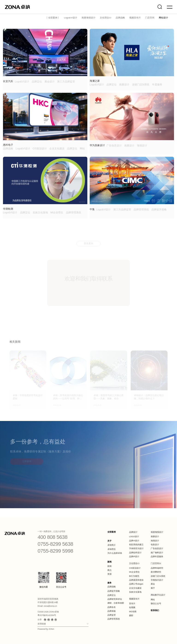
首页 (18, 16)
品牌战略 (120, 18)
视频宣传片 (135, 18)
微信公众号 (156, 603)
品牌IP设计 (134, 557)
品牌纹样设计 (135, 553)
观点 (109, 570)
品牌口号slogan (136, 584)
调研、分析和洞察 (116, 603)
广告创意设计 (114, 145)
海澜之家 (95, 81)
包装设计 (155, 545)
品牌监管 (112, 615)
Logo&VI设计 (71, 18)
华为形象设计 (97, 145)
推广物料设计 (157, 553)
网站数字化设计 (158, 595)
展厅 (153, 588)
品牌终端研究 (157, 568)
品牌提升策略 (159, 209)
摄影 (131, 615)
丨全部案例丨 (53, 18)
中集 (92, 209)
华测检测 (8, 209)
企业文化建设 (57, 148)
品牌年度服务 (157, 557)
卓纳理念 (112, 549)
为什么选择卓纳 (115, 553)
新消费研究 (156, 572)
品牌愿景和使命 (136, 580)
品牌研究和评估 (115, 599)
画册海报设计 (88, 18)
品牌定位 (37, 81)
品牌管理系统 (74, 212)
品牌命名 (112, 607)
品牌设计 (133, 532)
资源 (109, 574)
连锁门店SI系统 (141, 84)
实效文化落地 (40, 212)
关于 (109, 541)
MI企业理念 (57, 212)
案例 (26, 16)
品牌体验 (112, 611)
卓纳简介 (112, 545)
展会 (153, 584)
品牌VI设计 (134, 541)
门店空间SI (156, 563)
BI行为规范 (134, 576)
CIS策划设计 (40, 148)
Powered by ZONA (46, 629)
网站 (82, 148)
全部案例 (112, 532)
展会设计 (50, 81)
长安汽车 (8, 81)
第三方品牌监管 (66, 81)
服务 (109, 583)
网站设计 (163, 18)
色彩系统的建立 (136, 545)
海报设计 (142, 145)
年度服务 (157, 84)
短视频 (132, 607)
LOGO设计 (134, 537)
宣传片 (132, 603)
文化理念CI (106, 18)
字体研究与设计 (136, 548)
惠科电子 (8, 145)
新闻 (109, 562)
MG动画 (133, 612)
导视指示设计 (157, 580)
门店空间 (150, 18)
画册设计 (124, 84)
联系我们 (155, 610)
